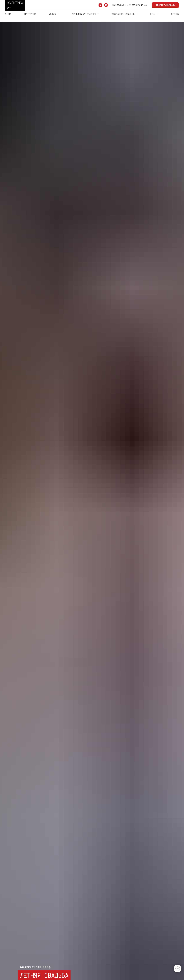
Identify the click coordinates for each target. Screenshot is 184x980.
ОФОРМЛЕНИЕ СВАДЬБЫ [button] (124, 14)
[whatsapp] (106, 5)
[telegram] (100, 5)
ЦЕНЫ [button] (154, 14)
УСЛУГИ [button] (53, 14)
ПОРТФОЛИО (30, 14)
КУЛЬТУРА (15, 3)
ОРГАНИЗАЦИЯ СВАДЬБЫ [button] (85, 14)
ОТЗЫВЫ (175, 14)
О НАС (8, 14)
